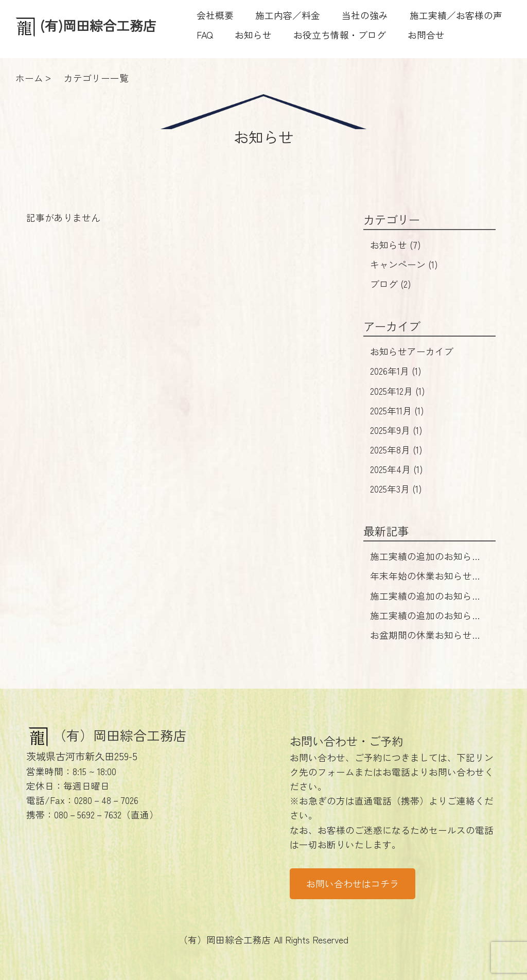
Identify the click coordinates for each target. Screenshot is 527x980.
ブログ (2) (391, 284)
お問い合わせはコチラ (353, 883)
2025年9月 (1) (396, 430)
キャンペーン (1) (404, 264)
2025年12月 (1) (398, 391)
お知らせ (253, 35)
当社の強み (365, 15)
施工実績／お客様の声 (456, 15)
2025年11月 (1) (397, 410)
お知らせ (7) (396, 245)
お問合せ (426, 35)
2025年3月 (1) (396, 489)
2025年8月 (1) (396, 450)
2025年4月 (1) (397, 469)
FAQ (205, 35)
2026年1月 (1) (396, 371)
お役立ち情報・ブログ (340, 35)
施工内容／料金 (288, 15)
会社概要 (215, 15)
